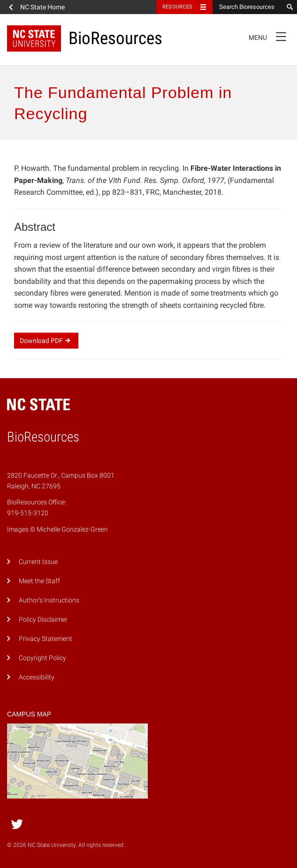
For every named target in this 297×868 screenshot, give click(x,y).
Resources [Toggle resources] (177, 7)
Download (46, 341)
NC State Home (42, 7)
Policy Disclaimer (43, 620)
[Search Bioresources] (248, 7)
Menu (270, 36)
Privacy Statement (46, 639)
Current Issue (38, 562)
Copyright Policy (42, 658)
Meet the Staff (39, 581)
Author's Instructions (49, 600)
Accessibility (37, 677)
